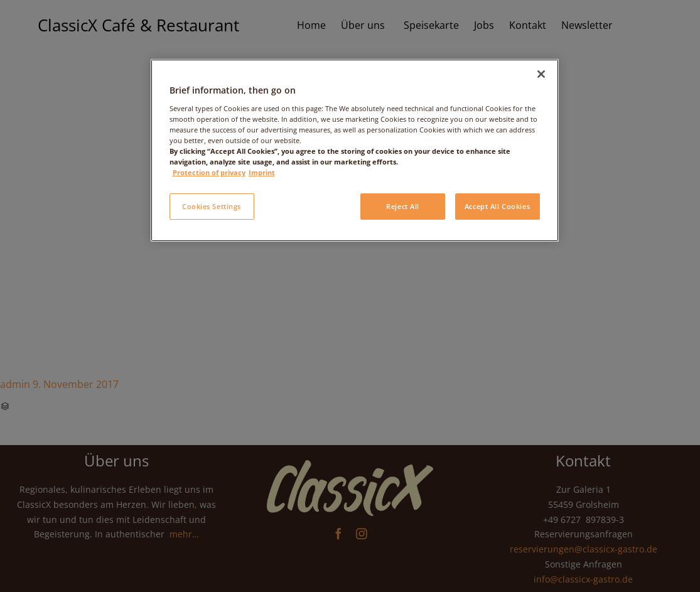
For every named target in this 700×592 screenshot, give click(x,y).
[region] (355, 150)
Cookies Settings (212, 206)
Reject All (403, 206)
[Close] (541, 74)
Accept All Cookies (497, 206)
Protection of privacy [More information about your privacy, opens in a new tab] (209, 172)
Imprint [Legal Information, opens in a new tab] (262, 172)
